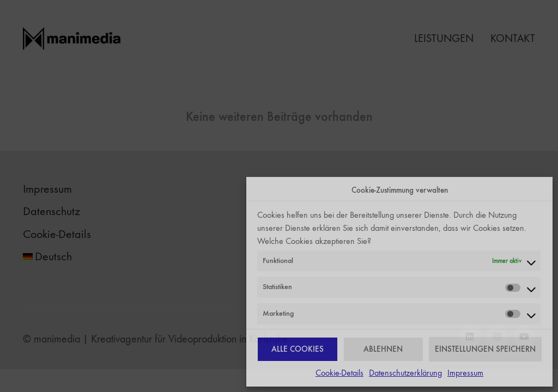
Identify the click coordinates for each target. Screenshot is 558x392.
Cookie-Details (339, 373)
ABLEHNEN (383, 349)
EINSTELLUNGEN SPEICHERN (485, 349)
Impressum (465, 373)
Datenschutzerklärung (405, 373)
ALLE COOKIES (298, 349)
